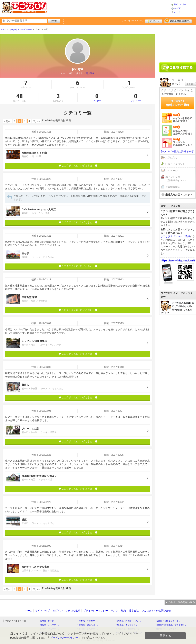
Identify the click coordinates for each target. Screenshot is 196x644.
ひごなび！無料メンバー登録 (178, 103)
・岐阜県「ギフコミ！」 (127, 625)
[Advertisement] (109, 8)
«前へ (7, 121)
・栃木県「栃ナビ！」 (48, 621)
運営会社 (134, 611)
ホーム (177, 12)
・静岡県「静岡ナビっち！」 (129, 621)
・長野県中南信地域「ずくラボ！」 (170, 625)
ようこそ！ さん (133, 20)
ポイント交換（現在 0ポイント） (176, 179)
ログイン (154, 21)
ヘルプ (177, 8)
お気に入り (171, 158)
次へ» (36, 121)
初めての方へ (180, 4)
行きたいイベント (175, 164)
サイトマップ (42, 611)
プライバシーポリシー (96, 611)
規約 (123, 611)
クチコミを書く (178, 67)
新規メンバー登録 (178, 21)
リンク (114, 611)
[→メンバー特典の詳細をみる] (178, 151)
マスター (97, 97)
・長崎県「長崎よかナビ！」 (167, 621)
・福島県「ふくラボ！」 (49, 625)
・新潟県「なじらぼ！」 (88, 625)
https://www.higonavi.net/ (178, 260)
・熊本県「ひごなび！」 (88, 621)
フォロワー (136, 97)
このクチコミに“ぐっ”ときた (78, 166)
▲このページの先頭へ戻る (180, 602)
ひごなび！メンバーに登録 (175, 236)
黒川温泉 (90, 73)
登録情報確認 (173, 187)
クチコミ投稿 (73, 611)
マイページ (171, 171)
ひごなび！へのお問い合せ (156, 611)
